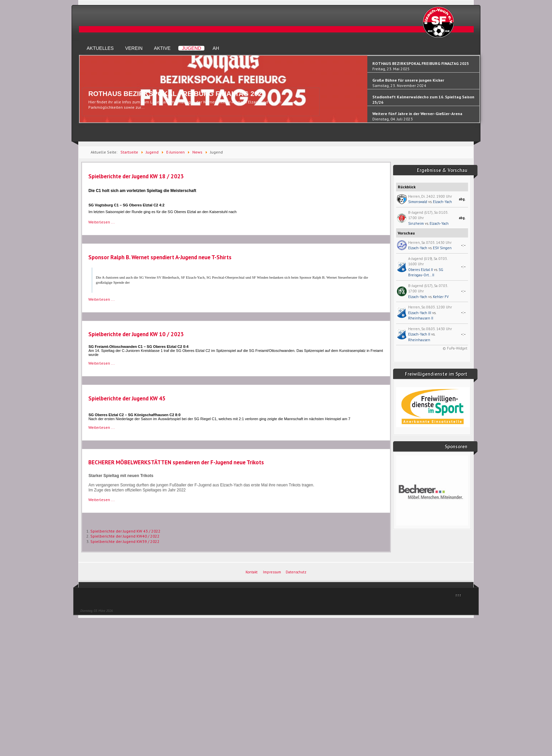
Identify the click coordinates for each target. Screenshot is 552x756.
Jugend (192, 48)
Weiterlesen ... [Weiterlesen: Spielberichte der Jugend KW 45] (102, 427)
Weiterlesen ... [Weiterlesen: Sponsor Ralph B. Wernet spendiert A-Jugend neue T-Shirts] (102, 299)
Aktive (162, 48)
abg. (462, 199)
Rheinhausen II (421, 318)
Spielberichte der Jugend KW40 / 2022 (125, 536)
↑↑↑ (458, 595)
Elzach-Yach (442, 202)
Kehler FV (441, 297)
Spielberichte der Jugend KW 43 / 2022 (125, 531)
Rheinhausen (419, 340)
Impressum (272, 572)
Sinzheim (416, 223)
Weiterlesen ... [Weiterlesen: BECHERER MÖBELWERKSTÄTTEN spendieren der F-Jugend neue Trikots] (102, 500)
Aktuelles (100, 48)
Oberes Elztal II (421, 270)
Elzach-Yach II (419, 334)
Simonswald (418, 202)
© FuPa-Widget (455, 348)
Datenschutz (296, 572)
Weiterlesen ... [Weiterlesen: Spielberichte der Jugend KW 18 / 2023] (102, 222)
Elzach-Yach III (420, 313)
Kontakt (252, 572)
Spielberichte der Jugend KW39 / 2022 (125, 541)
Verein (134, 48)
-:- (463, 245)
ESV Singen (442, 248)
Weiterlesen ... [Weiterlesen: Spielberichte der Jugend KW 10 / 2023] (102, 363)
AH (216, 48)
